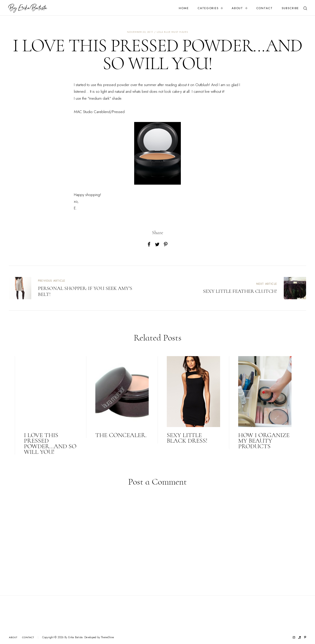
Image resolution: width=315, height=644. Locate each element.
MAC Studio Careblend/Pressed (99, 112)
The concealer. (121, 435)
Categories (208, 8)
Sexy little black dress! (187, 438)
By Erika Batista (74, 637)
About (237, 8)
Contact (265, 8)
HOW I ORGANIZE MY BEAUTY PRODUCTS (264, 441)
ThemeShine (107, 637)
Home (184, 8)
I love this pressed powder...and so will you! (50, 443)
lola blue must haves (172, 32)
